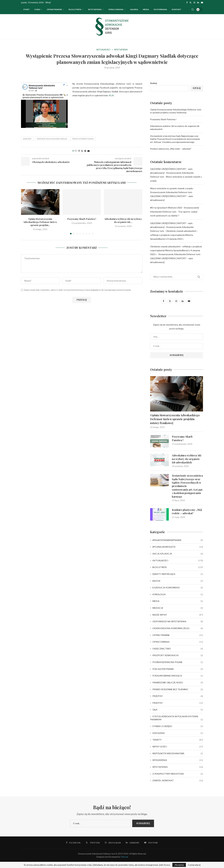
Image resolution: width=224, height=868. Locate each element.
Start (27, 9)
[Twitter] (190, 2)
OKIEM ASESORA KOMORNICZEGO (178, 628)
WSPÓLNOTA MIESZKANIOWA (178, 753)
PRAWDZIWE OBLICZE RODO (178, 683)
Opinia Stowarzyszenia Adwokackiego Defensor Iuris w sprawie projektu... (40, 222)
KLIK (111, 95)
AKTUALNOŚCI (178, 561)
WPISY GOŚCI (178, 747)
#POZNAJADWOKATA (178, 547)
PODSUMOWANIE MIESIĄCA (178, 676)
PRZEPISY (178, 696)
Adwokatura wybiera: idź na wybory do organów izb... (123, 220)
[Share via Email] (89, 151)
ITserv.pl (124, 857)
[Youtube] (202, 2)
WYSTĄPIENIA (95, 9)
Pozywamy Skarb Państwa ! (82, 219)
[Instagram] (194, 2)
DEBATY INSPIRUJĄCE (178, 574)
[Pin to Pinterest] (85, 151)
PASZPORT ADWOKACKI (178, 655)
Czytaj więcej (194, 865)
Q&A (178, 710)
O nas (37, 9)
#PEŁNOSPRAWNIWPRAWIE (178, 540)
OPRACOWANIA (116, 9)
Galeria (134, 9)
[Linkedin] (198, 2)
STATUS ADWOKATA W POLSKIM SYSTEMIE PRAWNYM (177, 718)
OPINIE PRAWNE (54, 9)
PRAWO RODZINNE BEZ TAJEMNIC (178, 689)
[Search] (193, 9)
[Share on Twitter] (82, 151)
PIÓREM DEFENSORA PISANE (178, 662)
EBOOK (178, 581)
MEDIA (178, 601)
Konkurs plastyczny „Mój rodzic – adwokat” (171, 149)
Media (146, 9)
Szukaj (153, 83)
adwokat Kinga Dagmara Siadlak (52, 139)
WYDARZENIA (178, 760)
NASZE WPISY (178, 615)
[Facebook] (187, 2)
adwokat (27, 139)
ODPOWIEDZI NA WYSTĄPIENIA (178, 621)
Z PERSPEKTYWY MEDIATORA (178, 774)
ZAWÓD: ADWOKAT (178, 780)
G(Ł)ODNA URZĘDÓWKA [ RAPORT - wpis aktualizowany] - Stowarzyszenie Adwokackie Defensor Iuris (172, 173)
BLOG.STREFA (178, 567)
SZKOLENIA (178, 733)
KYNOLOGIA (178, 594)
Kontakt (176, 9)
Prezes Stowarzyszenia (83, 139)
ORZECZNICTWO (178, 649)
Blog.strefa (75, 9)
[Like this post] (76, 151)
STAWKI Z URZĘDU (178, 726)
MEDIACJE (178, 608)
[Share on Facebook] (79, 151)
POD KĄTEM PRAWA (178, 669)
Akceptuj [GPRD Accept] (179, 865)
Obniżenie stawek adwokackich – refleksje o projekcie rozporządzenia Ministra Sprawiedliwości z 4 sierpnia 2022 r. (174, 235)
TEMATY (178, 740)
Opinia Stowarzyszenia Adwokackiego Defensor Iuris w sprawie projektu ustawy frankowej (175, 419)
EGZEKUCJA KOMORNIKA (178, 588)
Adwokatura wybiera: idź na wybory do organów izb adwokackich (187, 459)
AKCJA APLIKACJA (178, 554)
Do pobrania (160, 9)
